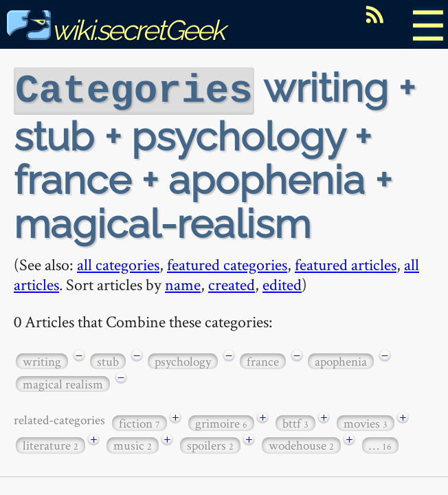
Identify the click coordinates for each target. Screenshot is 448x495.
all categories (118, 263)
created (232, 283)
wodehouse (301, 444)
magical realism (63, 383)
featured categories (227, 263)
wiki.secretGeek (115, 30)
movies (366, 422)
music (133, 444)
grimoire (221, 422)
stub (108, 360)
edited (282, 283)
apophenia (341, 360)
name (183, 283)
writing (42, 360)
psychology (183, 360)
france (263, 360)
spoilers (210, 444)
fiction (139, 422)
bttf (295, 422)
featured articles (346, 263)
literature (51, 444)
